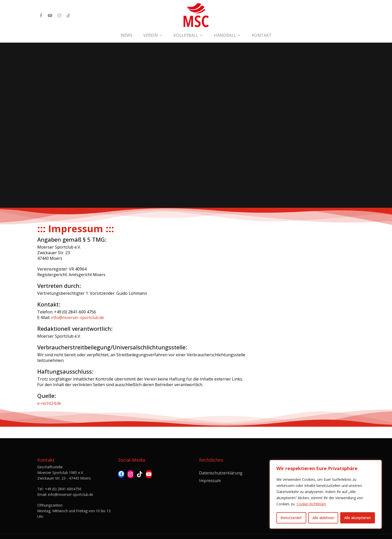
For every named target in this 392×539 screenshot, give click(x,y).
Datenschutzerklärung (221, 461)
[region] (326, 494)
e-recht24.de (49, 403)
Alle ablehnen (323, 518)
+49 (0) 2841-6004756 (63, 477)
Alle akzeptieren (358, 518)
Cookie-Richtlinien (311, 504)
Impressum (210, 469)
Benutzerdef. (291, 518)
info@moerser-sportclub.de (77, 317)
